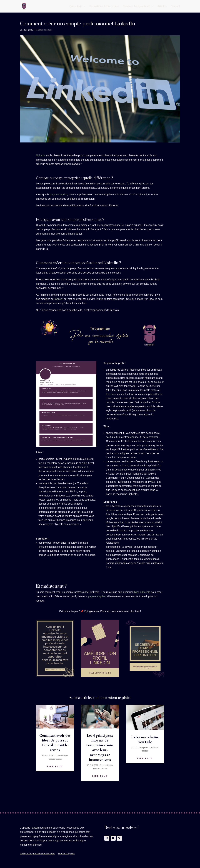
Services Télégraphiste (137, 6)
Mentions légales (66, 854)
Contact (175, 6)
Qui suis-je (76, 6)
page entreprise (59, 195)
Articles (162, 6)
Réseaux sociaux (43, 30)
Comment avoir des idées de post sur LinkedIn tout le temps (55, 743)
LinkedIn (41, 155)
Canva (59, 299)
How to (147, 748)
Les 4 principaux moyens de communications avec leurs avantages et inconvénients (100, 748)
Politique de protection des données (37, 854)
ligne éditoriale (142, 592)
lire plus (55, 766)
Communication (61, 756)
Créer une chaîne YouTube (145, 740)
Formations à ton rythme (104, 6)
